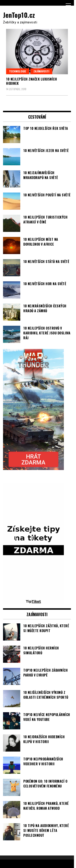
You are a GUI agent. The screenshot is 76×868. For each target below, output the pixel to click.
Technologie (18, 71)
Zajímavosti (41, 71)
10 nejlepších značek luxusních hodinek (32, 81)
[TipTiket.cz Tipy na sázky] (33, 602)
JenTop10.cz (19, 15)
